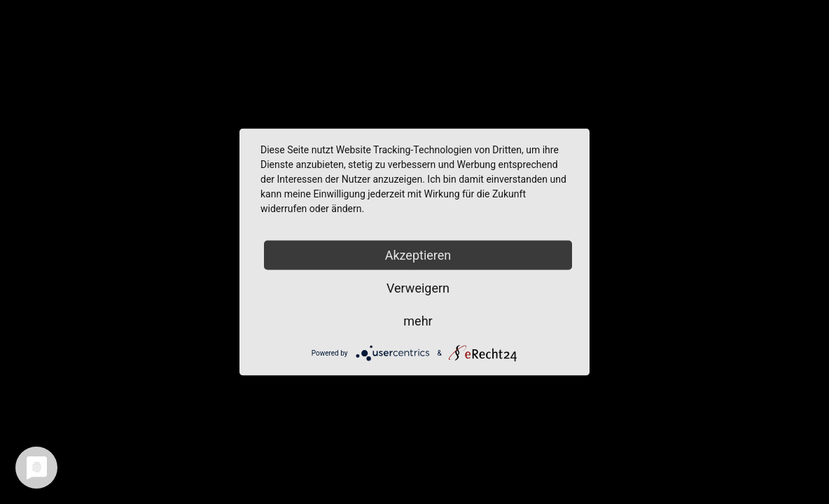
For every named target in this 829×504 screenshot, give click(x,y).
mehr (418, 321)
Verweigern (418, 288)
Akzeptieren (418, 255)
